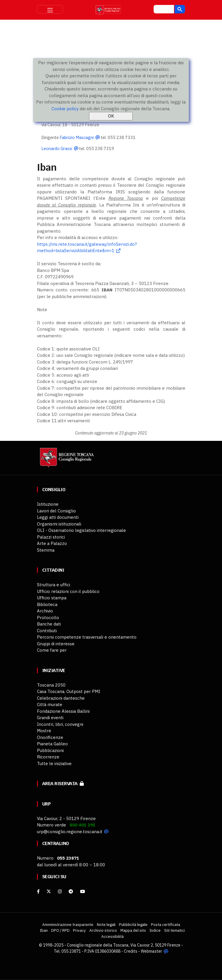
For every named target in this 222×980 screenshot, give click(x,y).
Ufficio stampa (52, 598)
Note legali (106, 924)
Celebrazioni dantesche (61, 698)
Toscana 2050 (51, 685)
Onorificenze (50, 737)
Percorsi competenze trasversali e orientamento (87, 637)
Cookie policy (65, 109)
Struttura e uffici (54, 585)
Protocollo (48, 618)
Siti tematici (174, 930)
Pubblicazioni (50, 750)
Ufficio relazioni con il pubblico (68, 591)
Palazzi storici (51, 537)
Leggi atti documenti (58, 517)
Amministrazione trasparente (68, 924)
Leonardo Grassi (57, 148)
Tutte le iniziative (54, 763)
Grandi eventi (50, 718)
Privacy (79, 930)
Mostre (44, 731)
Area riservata (63, 784)
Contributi (47, 631)
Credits (131, 951)
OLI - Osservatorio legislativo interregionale (81, 530)
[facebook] (38, 891)
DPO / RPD (60, 930)
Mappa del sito (133, 930)
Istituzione (48, 504)
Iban (44, 930)
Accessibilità (112, 936)
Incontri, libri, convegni (60, 724)
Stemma (46, 550)
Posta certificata (166, 924)
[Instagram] (60, 891)
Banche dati (49, 624)
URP (47, 804)
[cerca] (163, 10)
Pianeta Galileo (52, 744)
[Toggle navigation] (50, 9)
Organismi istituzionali (59, 524)
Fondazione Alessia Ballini (63, 711)
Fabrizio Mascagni (77, 137)
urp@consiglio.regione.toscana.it (70, 832)
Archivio (45, 611)
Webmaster (151, 951)
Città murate (50, 704)
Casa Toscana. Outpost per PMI (69, 691)
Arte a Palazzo (52, 543)
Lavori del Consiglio (56, 511)
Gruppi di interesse (56, 644)
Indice (155, 930)
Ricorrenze (48, 757)
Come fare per (52, 650)
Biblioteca (47, 604)
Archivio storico (103, 930)
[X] (49, 891)
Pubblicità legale (133, 924)
